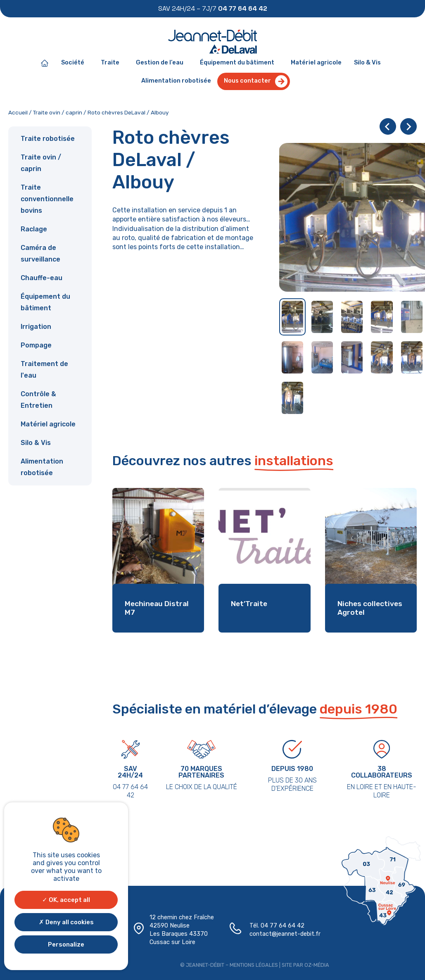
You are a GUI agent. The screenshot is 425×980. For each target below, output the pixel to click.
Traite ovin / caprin (58, 112)
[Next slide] (408, 126)
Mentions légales (252, 963)
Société (75, 63)
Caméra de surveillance (40, 253)
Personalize (66, 944)
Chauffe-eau (42, 278)
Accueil (18, 112)
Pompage (36, 345)
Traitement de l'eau (44, 370)
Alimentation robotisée (176, 81)
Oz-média (312, 963)
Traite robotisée (48, 139)
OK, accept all (66, 900)
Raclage (34, 229)
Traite (112, 63)
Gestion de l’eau (162, 63)
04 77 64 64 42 (279, 925)
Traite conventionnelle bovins (47, 199)
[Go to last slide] (388, 126)
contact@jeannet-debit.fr (281, 933)
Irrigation (36, 327)
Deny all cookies (66, 922)
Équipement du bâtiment (239, 63)
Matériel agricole (316, 63)
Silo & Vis (367, 63)
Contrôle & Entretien (38, 400)
